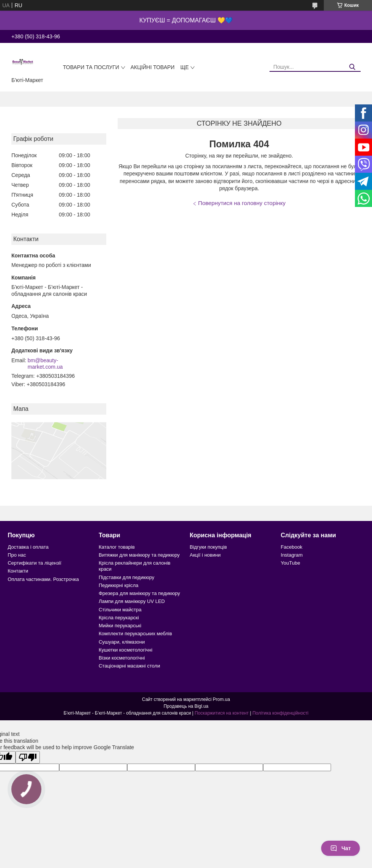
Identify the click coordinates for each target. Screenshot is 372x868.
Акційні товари (153, 67)
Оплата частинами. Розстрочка (43, 579)
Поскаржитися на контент (222, 713)
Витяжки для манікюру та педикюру (139, 555)
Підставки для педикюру (127, 577)
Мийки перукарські (120, 626)
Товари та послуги (91, 67)
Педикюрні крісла (119, 585)
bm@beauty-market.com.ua (45, 364)
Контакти (18, 571)
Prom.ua (221, 699)
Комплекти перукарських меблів (135, 634)
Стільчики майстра (120, 610)
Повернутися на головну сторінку (242, 203)
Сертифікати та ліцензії (34, 563)
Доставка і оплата (28, 547)
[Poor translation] (28, 757)
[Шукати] (352, 67)
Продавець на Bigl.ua (186, 706)
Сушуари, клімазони (122, 642)
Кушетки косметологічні (125, 650)
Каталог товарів (117, 547)
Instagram (292, 555)
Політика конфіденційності (281, 713)
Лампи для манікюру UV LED (132, 601)
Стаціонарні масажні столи (129, 666)
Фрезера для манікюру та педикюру (139, 593)
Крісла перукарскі (119, 618)
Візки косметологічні (122, 658)
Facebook (292, 547)
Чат (340, 848)
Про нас (17, 555)
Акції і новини (205, 555)
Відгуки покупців (208, 547)
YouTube (291, 563)
